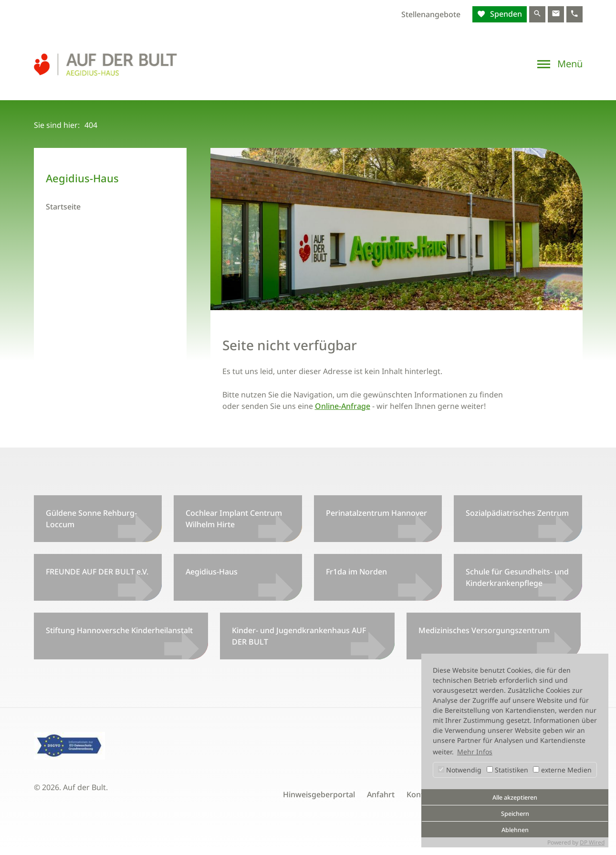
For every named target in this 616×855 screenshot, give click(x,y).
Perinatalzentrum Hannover (376, 513)
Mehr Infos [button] (475, 752)
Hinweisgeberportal (319, 794)
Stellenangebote (431, 14)
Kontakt (421, 794)
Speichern (515, 814)
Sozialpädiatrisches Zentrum (517, 513)
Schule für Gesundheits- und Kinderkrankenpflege (517, 577)
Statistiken (507, 770)
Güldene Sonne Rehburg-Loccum (91, 519)
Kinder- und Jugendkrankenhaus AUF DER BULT (299, 636)
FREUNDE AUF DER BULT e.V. (97, 572)
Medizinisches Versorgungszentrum (484, 630)
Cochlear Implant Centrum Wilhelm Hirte (234, 519)
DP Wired (592, 842)
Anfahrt (381, 794)
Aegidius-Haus (212, 572)
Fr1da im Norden (356, 572)
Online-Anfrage (343, 406)
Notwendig (460, 770)
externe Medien (562, 770)
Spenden (505, 14)
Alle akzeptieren (515, 798)
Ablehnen (515, 830)
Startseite (63, 207)
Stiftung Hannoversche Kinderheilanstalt (119, 630)
